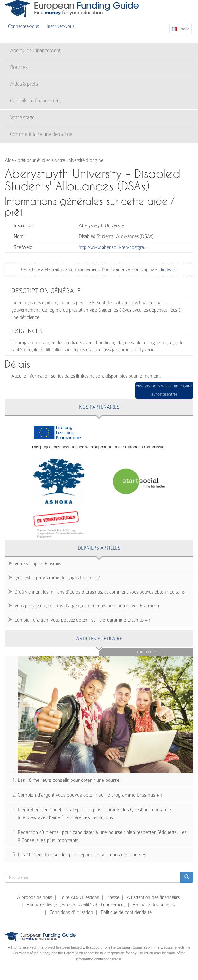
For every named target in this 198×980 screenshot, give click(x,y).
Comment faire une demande (41, 134)
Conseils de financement (36, 101)
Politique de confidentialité (126, 912)
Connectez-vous (23, 26)
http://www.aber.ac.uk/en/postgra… (113, 247)
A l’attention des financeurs (153, 897)
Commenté (146, 652)
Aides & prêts (24, 84)
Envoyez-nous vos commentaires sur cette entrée (164, 390)
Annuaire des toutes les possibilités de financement (76, 905)
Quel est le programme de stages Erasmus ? (57, 578)
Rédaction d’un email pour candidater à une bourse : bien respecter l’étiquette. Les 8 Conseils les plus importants (102, 836)
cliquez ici (167, 269)
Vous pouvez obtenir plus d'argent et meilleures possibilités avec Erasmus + (87, 606)
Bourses (19, 67)
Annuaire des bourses (153, 905)
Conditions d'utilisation (71, 912)
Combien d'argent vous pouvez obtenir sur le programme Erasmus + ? (82, 620)
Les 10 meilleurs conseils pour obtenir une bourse (69, 780)
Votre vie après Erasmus (38, 564)
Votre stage (22, 117)
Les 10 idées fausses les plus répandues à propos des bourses (82, 855)
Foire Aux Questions (79, 897)
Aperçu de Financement (35, 51)
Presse (113, 897)
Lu (63, 651)
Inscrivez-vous (60, 26)
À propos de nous (35, 897)
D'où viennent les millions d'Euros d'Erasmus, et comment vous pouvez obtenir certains (100, 592)
